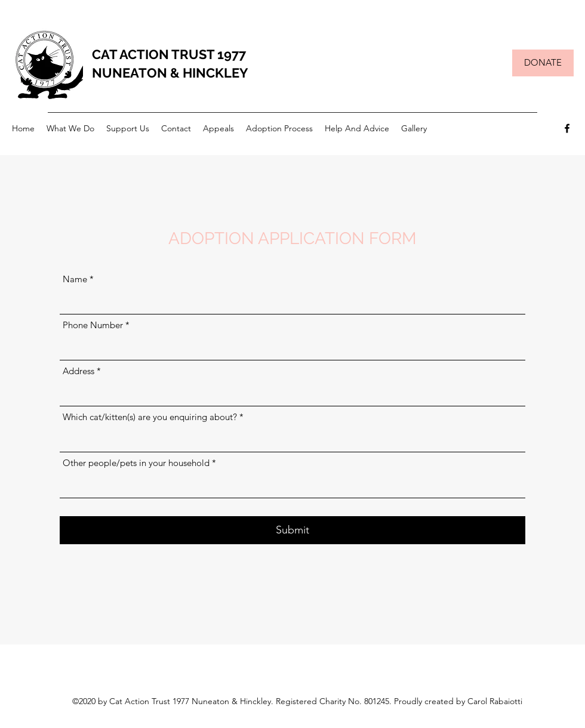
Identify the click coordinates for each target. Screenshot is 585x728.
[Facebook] (567, 128)
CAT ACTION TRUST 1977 (169, 54)
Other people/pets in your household (136, 463)
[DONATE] (543, 63)
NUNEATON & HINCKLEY (170, 73)
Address (78, 371)
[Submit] (292, 530)
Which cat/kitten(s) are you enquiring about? (150, 417)
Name (75, 279)
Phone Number (93, 325)
